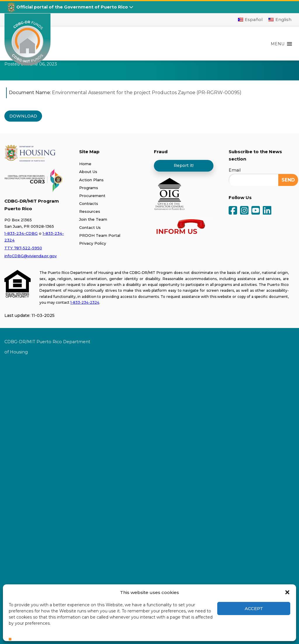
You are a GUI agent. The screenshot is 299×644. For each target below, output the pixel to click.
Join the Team (93, 219)
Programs (89, 188)
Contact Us (90, 227)
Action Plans (91, 180)
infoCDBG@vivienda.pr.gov (31, 256)
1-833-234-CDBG (21, 233)
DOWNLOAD (23, 116)
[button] (287, 592)
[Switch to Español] (250, 20)
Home (85, 164)
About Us (88, 172)
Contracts (89, 203)
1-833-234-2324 (85, 302)
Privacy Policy (93, 243)
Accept (254, 608)
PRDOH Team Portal (100, 235)
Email (235, 170)
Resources (90, 211)
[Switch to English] (280, 20)
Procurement (92, 196)
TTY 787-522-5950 (23, 248)
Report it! (184, 165)
